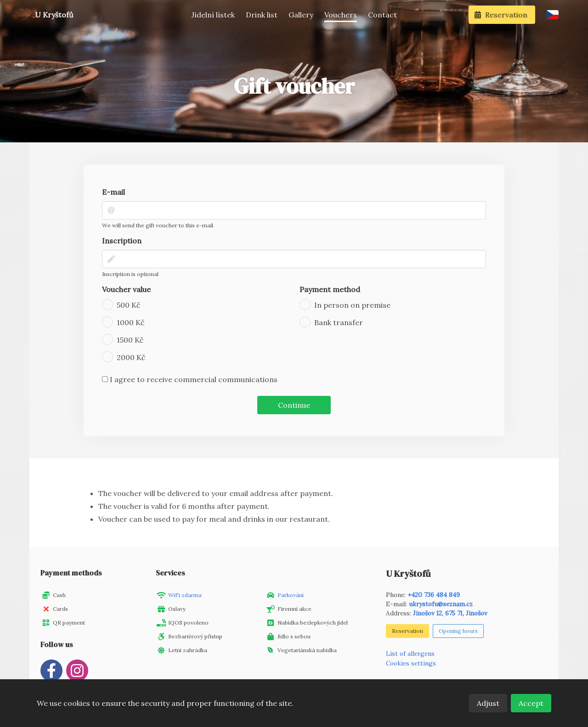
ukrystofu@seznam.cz (441, 604)
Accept (531, 703)
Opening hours (458, 631)
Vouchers (341, 15)
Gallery (301, 15)
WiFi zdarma (185, 595)
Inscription (122, 241)
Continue (294, 405)
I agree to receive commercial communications (190, 379)
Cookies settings (411, 663)
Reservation (407, 631)
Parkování (291, 595)
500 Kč (129, 305)
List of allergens (410, 654)
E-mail (113, 192)
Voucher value (126, 289)
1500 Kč (130, 340)
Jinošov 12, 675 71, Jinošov (450, 613)
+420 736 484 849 (434, 595)
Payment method (330, 289)
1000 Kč (131, 322)
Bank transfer (339, 322)
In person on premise (352, 305)
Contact (382, 15)
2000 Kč (131, 357)
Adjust (488, 703)
